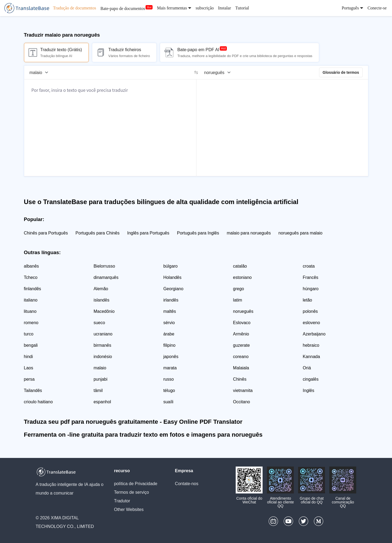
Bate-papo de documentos (123, 8)
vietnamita (243, 390)
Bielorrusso (104, 266)
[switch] (196, 72)
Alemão (101, 289)
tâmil (98, 390)
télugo (169, 390)
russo (169, 379)
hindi (29, 357)
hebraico (311, 345)
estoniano (242, 277)
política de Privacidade (136, 484)
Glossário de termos (341, 72)
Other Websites (129, 509)
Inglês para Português (148, 233)
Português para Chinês (98, 233)
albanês (31, 266)
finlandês (33, 289)
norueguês (243, 311)
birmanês (103, 345)
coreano (241, 357)
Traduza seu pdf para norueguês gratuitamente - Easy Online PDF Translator (133, 422)
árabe (169, 334)
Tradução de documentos (75, 8)
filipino (169, 345)
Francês (310, 277)
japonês (171, 357)
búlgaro (170, 266)
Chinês (240, 379)
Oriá (307, 368)
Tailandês (33, 390)
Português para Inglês (198, 233)
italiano (31, 300)
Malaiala (241, 368)
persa (29, 379)
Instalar (224, 8)
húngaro (311, 289)
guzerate (241, 345)
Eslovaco (242, 323)
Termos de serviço (132, 492)
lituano (30, 311)
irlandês (171, 300)
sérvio (169, 323)
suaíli (168, 402)
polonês (310, 311)
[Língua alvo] (219, 72)
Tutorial (242, 8)
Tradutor (122, 501)
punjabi (101, 379)
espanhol (102, 402)
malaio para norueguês (249, 233)
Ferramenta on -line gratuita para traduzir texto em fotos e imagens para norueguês (143, 435)
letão (307, 300)
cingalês (311, 379)
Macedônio (104, 311)
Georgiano (173, 289)
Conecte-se (377, 8)
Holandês (172, 277)
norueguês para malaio (301, 233)
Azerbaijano (314, 334)
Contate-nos (187, 484)
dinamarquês (106, 277)
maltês (170, 311)
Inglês (308, 390)
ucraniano (103, 334)
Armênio (241, 334)
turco (29, 334)
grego (239, 289)
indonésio (103, 357)
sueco (99, 323)
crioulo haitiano (38, 402)
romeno (31, 323)
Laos (29, 368)
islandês (102, 300)
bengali (31, 345)
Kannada (311, 357)
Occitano (241, 402)
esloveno (311, 323)
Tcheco (31, 277)
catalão (240, 266)
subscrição (205, 8)
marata (170, 368)
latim (238, 300)
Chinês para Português (46, 233)
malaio (100, 368)
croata (309, 266)
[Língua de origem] (41, 72)
